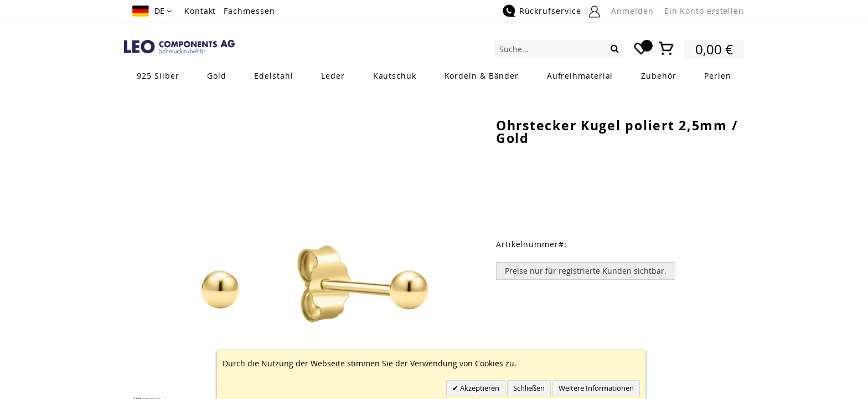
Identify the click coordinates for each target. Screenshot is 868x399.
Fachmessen (249, 11)
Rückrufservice (550, 11)
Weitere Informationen (596, 388)
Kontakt (200, 11)
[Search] (615, 48)
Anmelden (632, 11)
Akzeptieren (479, 388)
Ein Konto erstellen (704, 11)
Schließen (529, 388)
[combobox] (559, 49)
